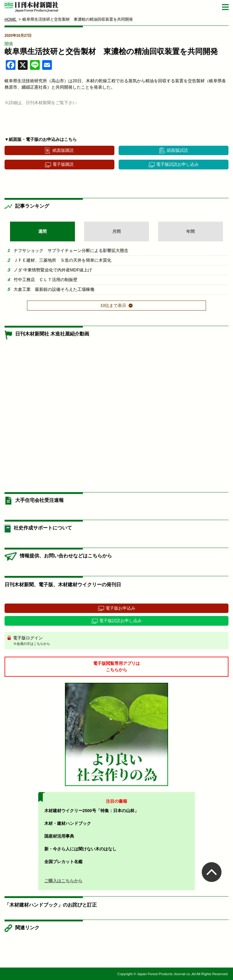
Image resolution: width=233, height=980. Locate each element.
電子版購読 (63, 164)
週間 (42, 231)
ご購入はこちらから (63, 881)
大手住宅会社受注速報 (39, 500)
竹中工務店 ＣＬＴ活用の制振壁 (46, 280)
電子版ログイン (119, 641)
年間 (191, 231)
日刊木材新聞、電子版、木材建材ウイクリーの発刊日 (63, 585)
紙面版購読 (63, 150)
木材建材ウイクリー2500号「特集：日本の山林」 (91, 811)
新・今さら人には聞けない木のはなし (80, 849)
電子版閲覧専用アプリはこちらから (116, 667)
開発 (9, 44)
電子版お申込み (120, 608)
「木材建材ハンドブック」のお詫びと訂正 (51, 905)
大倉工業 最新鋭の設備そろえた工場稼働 (54, 289)
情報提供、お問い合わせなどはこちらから (66, 556)
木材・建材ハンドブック (68, 823)
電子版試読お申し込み (177, 164)
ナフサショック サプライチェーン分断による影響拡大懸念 (71, 250)
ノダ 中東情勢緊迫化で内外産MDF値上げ (53, 270)
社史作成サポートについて (43, 528)
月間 (116, 231)
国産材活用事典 (59, 836)
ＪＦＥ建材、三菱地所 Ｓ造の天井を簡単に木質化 (62, 260)
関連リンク (27, 928)
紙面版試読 (177, 150)
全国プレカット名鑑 (63, 862)
